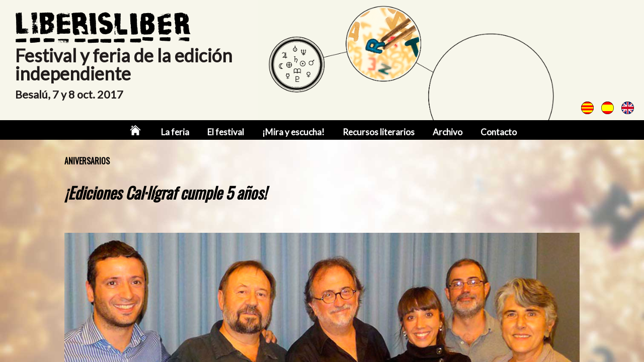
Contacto (499, 132)
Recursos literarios (379, 132)
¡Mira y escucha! (293, 132)
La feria (175, 132)
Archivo (448, 132)
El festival (226, 132)
